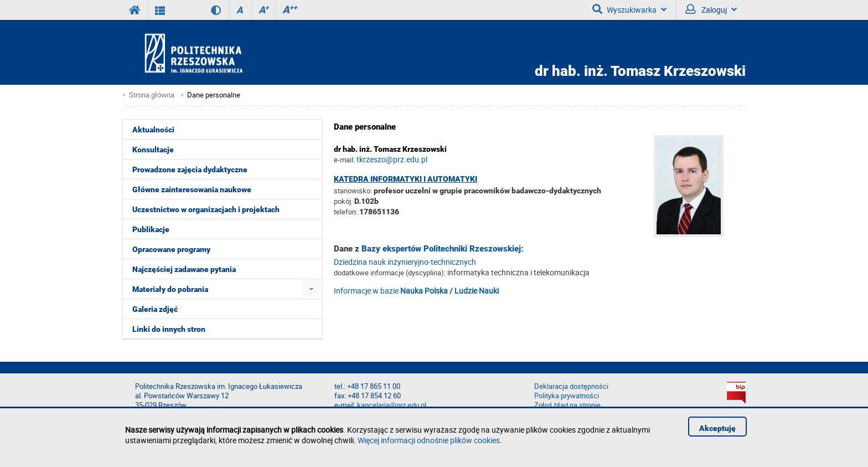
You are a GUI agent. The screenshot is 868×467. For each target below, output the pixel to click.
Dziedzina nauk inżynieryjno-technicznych (405, 262)
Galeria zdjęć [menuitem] (155, 309)
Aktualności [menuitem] (153, 130)
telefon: (346, 212)
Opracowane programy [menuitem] (171, 249)
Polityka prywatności (567, 396)
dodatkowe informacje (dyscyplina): (390, 273)
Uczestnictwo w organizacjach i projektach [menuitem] (206, 209)
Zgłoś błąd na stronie (567, 405)
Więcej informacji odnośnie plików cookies (429, 440)
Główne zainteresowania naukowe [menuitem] (192, 189)
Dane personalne (214, 95)
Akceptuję (717, 428)
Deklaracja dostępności (571, 386)
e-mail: (344, 160)
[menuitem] (311, 289)
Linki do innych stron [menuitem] (169, 329)
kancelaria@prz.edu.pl (392, 405)
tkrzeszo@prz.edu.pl (392, 159)
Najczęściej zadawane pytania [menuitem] (184, 269)
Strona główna (152, 95)
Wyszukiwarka (629, 9)
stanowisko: (353, 191)
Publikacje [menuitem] (151, 229)
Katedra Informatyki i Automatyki (405, 179)
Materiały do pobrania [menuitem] (170, 289)
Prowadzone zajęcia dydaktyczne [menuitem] (190, 170)
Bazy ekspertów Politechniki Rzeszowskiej (441, 249)
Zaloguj (711, 9)
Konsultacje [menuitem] (153, 150)
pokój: (344, 201)
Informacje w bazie (416, 291)
